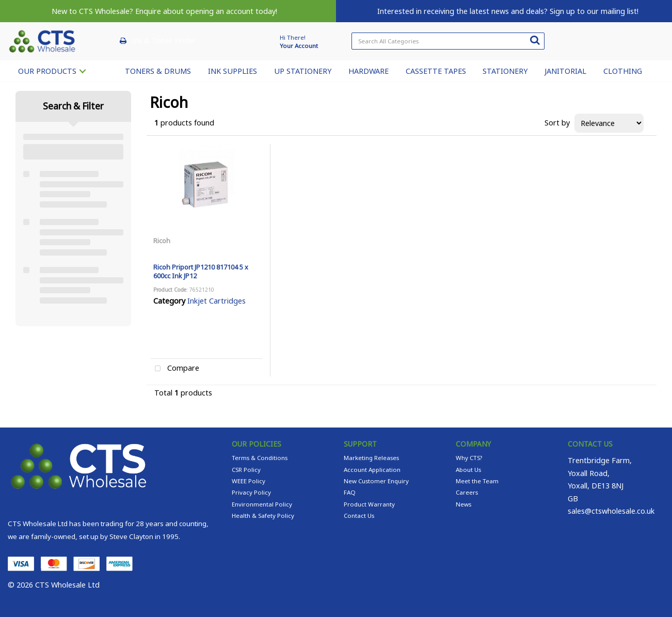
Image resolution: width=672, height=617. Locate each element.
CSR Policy (246, 470)
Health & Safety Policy (263, 516)
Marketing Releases (371, 458)
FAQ (350, 492)
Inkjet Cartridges (217, 301)
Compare (175, 369)
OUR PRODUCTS (47, 71)
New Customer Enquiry (376, 481)
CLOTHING (623, 71)
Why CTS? (469, 458)
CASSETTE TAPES (436, 71)
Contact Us (359, 516)
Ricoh (162, 241)
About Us (468, 470)
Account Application (372, 470)
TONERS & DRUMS (158, 71)
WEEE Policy (249, 481)
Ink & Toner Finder (164, 41)
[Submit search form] (535, 40)
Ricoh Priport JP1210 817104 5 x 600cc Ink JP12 (201, 271)
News (463, 504)
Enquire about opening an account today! (206, 11)
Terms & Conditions (260, 458)
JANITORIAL (565, 71)
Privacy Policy (251, 492)
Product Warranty (369, 504)
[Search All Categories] (448, 41)
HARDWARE (369, 71)
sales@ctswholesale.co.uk (611, 511)
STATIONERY (505, 71)
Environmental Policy (262, 504)
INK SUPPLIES (233, 71)
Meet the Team (477, 481)
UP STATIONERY (303, 71)
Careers (467, 492)
